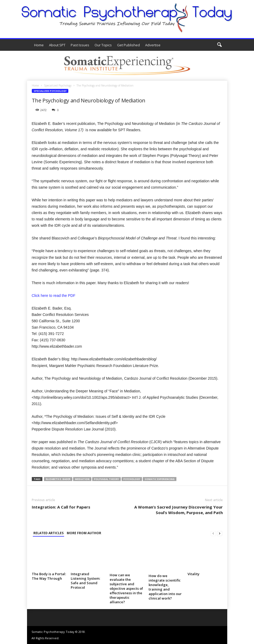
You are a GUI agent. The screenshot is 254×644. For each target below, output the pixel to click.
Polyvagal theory (106, 479)
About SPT (57, 45)
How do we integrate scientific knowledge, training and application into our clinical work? (165, 587)
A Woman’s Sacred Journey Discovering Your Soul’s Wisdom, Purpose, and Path (179, 510)
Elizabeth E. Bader (58, 479)
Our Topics (103, 45)
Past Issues (80, 45)
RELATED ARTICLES (48, 533)
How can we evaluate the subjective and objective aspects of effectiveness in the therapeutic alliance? (126, 588)
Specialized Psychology (58, 85)
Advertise (153, 45)
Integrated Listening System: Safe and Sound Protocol (85, 581)
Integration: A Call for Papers (61, 507)
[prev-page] (213, 533)
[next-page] (220, 533)
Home (39, 45)
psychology (132, 479)
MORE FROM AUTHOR (84, 533)
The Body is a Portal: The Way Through (49, 576)
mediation (82, 479)
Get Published (128, 45)
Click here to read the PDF (54, 296)
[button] (219, 45)
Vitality (193, 574)
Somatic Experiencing (160, 479)
